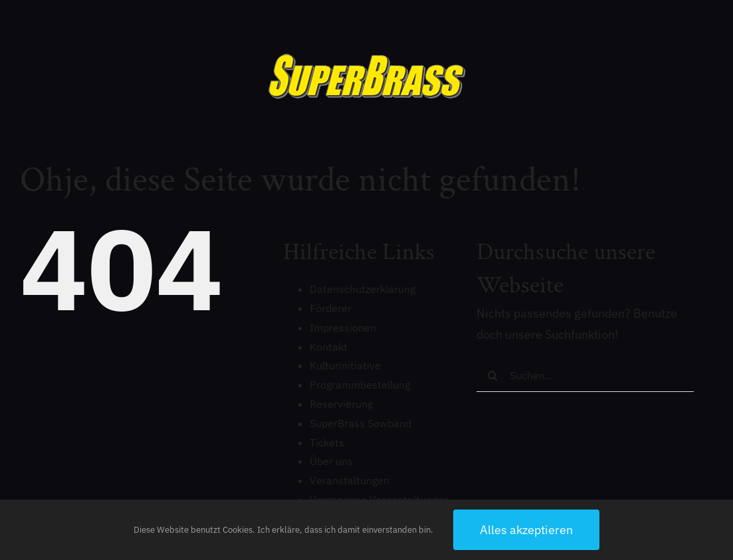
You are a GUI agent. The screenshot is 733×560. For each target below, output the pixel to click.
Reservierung (341, 404)
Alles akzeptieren (526, 530)
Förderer (331, 308)
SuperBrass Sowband (361, 423)
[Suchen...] (585, 375)
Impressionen (343, 327)
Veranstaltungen (350, 480)
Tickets (327, 442)
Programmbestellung (360, 385)
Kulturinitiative (345, 365)
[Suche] (493, 375)
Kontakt (329, 347)
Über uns (331, 461)
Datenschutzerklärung (363, 289)
